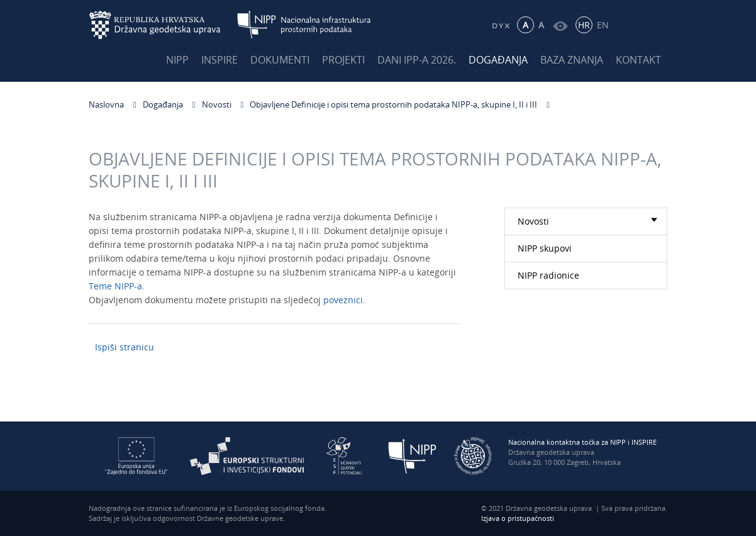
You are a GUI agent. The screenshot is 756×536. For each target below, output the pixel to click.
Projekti (343, 60)
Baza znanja (572, 60)
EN (603, 25)
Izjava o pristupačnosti (518, 518)
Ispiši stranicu (125, 347)
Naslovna (106, 104)
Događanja (498, 60)
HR (584, 25)
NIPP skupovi (545, 248)
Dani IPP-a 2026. (417, 60)
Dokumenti (280, 60)
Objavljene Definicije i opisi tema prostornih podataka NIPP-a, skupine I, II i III (393, 104)
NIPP (177, 60)
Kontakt (638, 60)
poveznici (343, 302)
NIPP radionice (548, 275)
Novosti (217, 104)
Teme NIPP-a (115, 288)
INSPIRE (220, 60)
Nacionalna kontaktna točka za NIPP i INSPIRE (582, 442)
